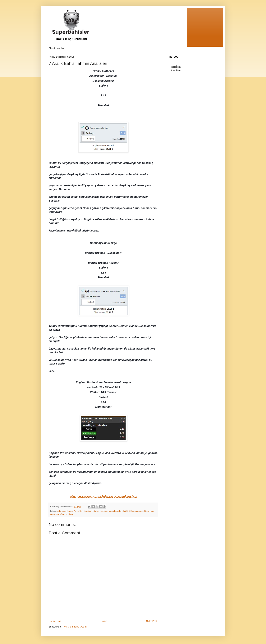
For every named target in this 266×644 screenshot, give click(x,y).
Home (104, 621)
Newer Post (56, 621)
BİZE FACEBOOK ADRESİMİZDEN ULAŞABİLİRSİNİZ (103, 497)
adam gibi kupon (65, 511)
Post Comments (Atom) (75, 627)
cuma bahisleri (115, 511)
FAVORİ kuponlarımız (133, 511)
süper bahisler (66, 514)
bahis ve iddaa (101, 511)
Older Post (151, 621)
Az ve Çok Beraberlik (83, 511)
